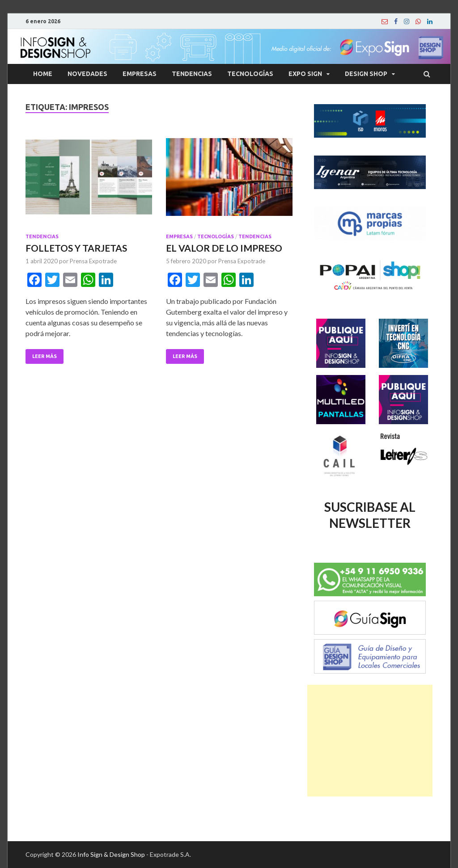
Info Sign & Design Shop (111, 854)
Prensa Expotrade (93, 261)
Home (43, 74)
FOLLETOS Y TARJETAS (76, 248)
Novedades (87, 74)
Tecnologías (250, 74)
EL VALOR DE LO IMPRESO (224, 248)
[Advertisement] (370, 741)
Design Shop (366, 74)
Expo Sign (305, 74)
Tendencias (192, 74)
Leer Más (45, 356)
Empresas (140, 74)
